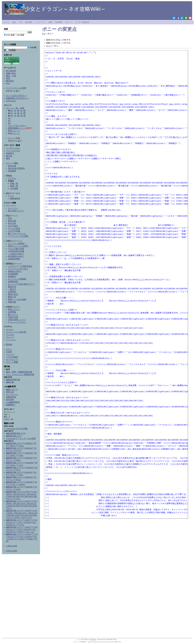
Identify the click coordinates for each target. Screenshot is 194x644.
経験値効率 (15, 198)
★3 (9, 118)
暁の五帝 (12, 223)
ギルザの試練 (14, 231)
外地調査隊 (13, 274)
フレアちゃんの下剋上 (18, 269)
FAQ (8, 83)
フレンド (10, 337)
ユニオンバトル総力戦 (16, 332)
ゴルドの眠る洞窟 (16, 249)
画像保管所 (11, 397)
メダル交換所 (12, 357)
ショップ (10, 354)
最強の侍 (12, 287)
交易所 (9, 352)
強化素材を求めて (16, 256)
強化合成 (12, 166)
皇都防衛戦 (13, 282)
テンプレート (12, 395)
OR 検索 (21, 35)
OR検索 (12, 50)
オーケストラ (12, 360)
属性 (8, 158)
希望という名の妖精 (17, 299)
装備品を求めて (15, 271)
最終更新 (29, 22)
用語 (8, 78)
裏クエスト (13, 315)
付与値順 (14, 189)
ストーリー (13, 208)
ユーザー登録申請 (82, 22)
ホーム (7, 22)
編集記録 (10, 382)
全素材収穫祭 (14, 259)
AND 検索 (10, 35)
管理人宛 (10, 392)
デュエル (10, 335)
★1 (9, 123)
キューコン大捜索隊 (17, 279)
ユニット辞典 (14, 138)
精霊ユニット (14, 131)
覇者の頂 (12, 297)
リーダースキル (13, 148)
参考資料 (10, 400)
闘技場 (9, 345)
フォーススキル (13, 151)
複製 (50, 22)
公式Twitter (11, 101)
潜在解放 (12, 171)
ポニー (49, 29)
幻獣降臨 (12, 312)
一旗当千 (12, 289)
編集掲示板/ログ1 (14, 436)
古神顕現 (12, 292)
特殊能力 (10, 153)
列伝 (10, 218)
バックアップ (40, 22)
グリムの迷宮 (14, 228)
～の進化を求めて (16, 254)
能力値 (9, 156)
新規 (14, 22)
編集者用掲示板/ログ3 (16, 433)
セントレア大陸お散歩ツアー (21, 284)
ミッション (11, 340)
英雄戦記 (12, 276)
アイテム (12, 178)
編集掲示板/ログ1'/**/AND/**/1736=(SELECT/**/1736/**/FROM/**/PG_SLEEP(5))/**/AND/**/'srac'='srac (22, 529)
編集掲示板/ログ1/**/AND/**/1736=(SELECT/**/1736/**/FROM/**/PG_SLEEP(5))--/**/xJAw (22, 522)
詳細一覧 (14, 183)
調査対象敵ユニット (17, 128)
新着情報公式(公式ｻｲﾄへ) (17, 98)
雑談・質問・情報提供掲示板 (19, 372)
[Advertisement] (21, 597)
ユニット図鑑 (12, 362)
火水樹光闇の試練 (16, 251)
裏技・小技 (11, 76)
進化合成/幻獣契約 (16, 168)
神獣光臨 (12, 302)
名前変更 (59, 22)
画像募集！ (11, 405)
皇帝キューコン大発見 (18, 246)
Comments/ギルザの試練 (17, 429)
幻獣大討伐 (13, 317)
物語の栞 (12, 221)
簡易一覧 (14, 186)
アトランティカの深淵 (18, 236)
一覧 (20, 22)
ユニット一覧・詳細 (15, 108)
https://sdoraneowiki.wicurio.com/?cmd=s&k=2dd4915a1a (104, 642)
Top (44, 34)
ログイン (69, 22)
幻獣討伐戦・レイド (17, 320)
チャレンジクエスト (17, 322)
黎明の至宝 (13, 294)
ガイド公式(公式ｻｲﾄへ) (16, 96)
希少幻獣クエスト (16, 211)
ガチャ (9, 349)
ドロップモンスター (17, 126)
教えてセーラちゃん (17, 234)
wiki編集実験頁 (13, 402)
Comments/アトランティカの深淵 (21, 439)
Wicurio (93, 639)
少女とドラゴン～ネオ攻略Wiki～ (55, 9)
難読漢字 (10, 81)
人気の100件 (12, 546)
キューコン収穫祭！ (17, 244)
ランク (11, 196)
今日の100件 (12, 551)
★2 (9, 121)
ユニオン (10, 329)
